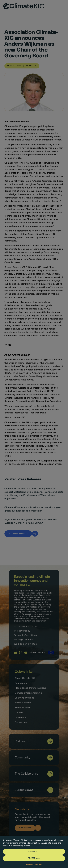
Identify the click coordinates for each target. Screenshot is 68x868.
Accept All (34, 852)
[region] (34, 852)
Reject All (34, 858)
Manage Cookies (34, 865)
